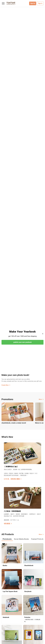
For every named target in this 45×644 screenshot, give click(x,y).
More (41, 399)
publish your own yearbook (22, 342)
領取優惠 (8, 524)
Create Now (6, 385)
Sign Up (33, 3)
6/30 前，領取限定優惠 (13, 479)
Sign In (40, 3)
